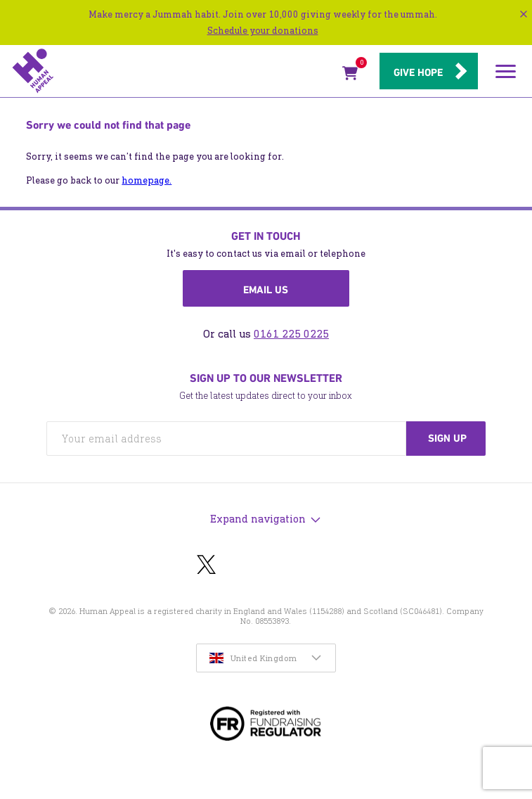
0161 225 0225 (291, 334)
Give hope (418, 72)
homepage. (147, 180)
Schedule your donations (263, 31)
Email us (266, 290)
